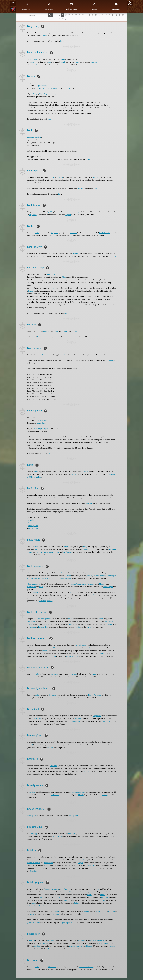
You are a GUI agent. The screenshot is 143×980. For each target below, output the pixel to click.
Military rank (32, 815)
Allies (86, 771)
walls (70, 619)
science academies (34, 863)
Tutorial (92, 648)
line (32, 62)
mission (50, 601)
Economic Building (34, 137)
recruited (65, 331)
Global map (54, 766)
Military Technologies (108, 576)
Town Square (36, 718)
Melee (35, 428)
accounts (56, 914)
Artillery (53, 94)
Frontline (32, 520)
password (95, 33)
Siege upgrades (54, 88)
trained (75, 331)
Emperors (55, 233)
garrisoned (31, 621)
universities (102, 860)
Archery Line (33, 526)
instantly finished (33, 906)
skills (37, 233)
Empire (80, 863)
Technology (33, 834)
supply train (67, 552)
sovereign (51, 940)
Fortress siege (111, 474)
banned (45, 36)
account (76, 253)
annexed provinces (79, 792)
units (57, 331)
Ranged (35, 94)
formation (34, 59)
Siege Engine (44, 94)
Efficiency (90, 967)
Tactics (62, 59)
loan (88, 159)
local (82, 860)
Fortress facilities (40, 578)
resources (39, 552)
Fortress (31, 291)
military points (54, 552)
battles (64, 573)
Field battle (31, 477)
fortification (52, 578)
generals (68, 578)
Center (77, 62)
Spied (52, 288)
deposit (68, 215)
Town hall (33, 871)
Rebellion (97, 695)
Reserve (94, 62)
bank (61, 177)
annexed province (105, 943)
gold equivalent (68, 922)
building (103, 895)
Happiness (97, 716)
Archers (39, 65)
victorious (43, 601)
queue (97, 889)
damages (37, 549)
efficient (37, 946)
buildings (47, 331)
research (98, 598)
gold (53, 177)
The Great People (71, 6)
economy (56, 889)
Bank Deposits (105, 233)
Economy (49, 6)
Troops (30, 624)
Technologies (108, 587)
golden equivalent (34, 922)
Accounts (99, 648)
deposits (74, 212)
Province (83, 967)
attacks (80, 188)
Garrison (45, 355)
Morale (96, 576)
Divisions (89, 503)
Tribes (64, 277)
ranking (102, 653)
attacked (113, 256)
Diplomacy (116, 6)
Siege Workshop (41, 86)
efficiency (82, 940)
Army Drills (42, 88)
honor (46, 552)
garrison (89, 576)
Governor (73, 233)
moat (41, 587)
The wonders (49, 863)
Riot (90, 695)
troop (36, 471)
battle (36, 546)
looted (96, 188)
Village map (90, 865)
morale (87, 549)
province (32, 792)
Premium (40, 337)
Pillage (39, 477)
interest (95, 177)
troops (74, 474)
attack (86, 471)
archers (54, 65)
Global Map (27, 6)
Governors (52, 695)
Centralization (68, 88)
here (62, 41)
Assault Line (33, 523)
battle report (56, 648)
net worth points (81, 645)
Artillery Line (33, 528)
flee (71, 592)
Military (94, 6)
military (65, 889)
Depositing (33, 215)
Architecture (57, 836)
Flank (63, 62)
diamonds (78, 718)
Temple (94, 674)
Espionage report (34, 584)
